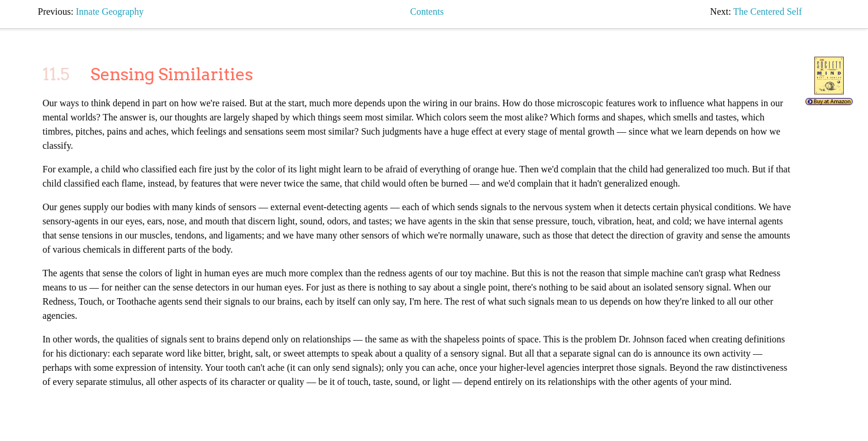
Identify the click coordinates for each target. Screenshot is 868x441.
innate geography (109, 12)
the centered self (768, 12)
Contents (427, 12)
